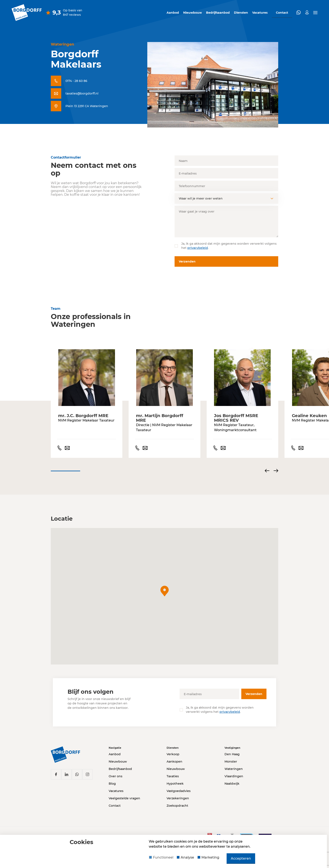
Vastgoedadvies (179, 791)
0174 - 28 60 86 (76, 81)
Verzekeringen (178, 798)
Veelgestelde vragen (124, 798)
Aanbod (173, 13)
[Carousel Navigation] (272, 471)
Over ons (116, 776)
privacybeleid (198, 248)
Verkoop (173, 754)
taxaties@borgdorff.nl (82, 93)
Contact (115, 806)
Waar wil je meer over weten (201, 198)
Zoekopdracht (177, 806)
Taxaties (173, 776)
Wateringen (234, 769)
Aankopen (174, 762)
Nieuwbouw (193, 13)
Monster (231, 762)
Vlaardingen (234, 776)
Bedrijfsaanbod (218, 13)
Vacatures (260, 13)
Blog (112, 784)
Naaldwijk (232, 784)
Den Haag (232, 754)
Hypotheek (175, 784)
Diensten (241, 13)
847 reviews (72, 15)
